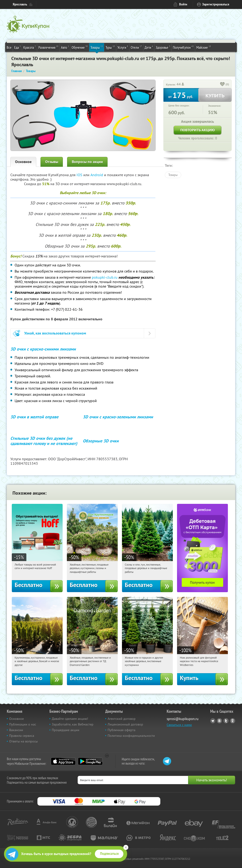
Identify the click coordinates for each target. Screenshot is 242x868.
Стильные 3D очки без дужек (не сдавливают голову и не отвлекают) (44, 441)
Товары (97, 47)
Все (9, 47)
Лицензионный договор (125, 724)
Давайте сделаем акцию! (70, 719)
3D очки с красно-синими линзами (43, 349)
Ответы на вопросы (23, 741)
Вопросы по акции (87, 162)
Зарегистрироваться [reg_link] (216, 4)
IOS (80, 175)
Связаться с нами (179, 725)
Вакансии (16, 730)
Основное (23, 162)
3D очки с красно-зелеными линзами (118, 417)
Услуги (123, 47)
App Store (63, 761)
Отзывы (52, 162)
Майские (204, 47)
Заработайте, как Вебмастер (73, 724)
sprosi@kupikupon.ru (183, 719)
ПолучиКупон (183, 47)
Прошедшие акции (66, 730)
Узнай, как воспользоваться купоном (55, 333)
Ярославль (20, 4)
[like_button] (222, 85)
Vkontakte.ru (219, 721)
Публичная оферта (121, 730)
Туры (110, 47)
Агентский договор (122, 719)
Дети (149, 47)
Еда (17, 47)
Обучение (80, 47)
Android (97, 175)
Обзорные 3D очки (101, 441)
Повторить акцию (198, 130)
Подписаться (109, 854)
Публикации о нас (23, 724)
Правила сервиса (22, 736)
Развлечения (48, 47)
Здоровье (163, 47)
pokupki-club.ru (105, 277)
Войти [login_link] (183, 4)
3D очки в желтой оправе (34, 417)
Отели (136, 47)
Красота (30, 47)
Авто (65, 47)
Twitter (226, 721)
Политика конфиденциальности (131, 736)
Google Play (90, 761)
